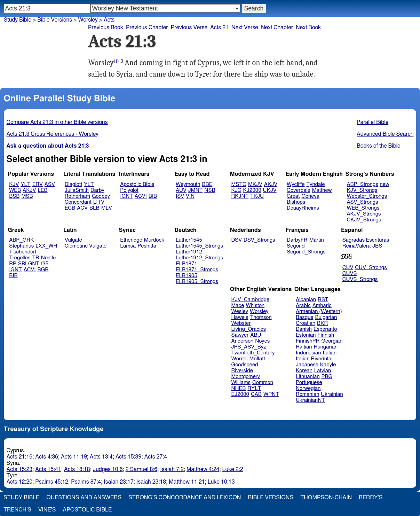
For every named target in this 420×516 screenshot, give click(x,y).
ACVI (141, 196)
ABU (256, 335)
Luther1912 (189, 252)
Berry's (371, 498)
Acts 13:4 (101, 457)
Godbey (101, 196)
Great (293, 196)
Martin (317, 240)
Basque (305, 317)
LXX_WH (46, 246)
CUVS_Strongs (360, 279)
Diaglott (73, 184)
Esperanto (325, 329)
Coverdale (299, 190)
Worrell (240, 359)
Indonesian (308, 353)
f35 (45, 264)
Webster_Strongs (367, 196)
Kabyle (328, 365)
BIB (153, 196)
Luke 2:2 (232, 469)
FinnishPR (308, 341)
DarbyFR (297, 240)
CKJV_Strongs (364, 220)
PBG (327, 377)
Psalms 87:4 (86, 482)
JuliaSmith (77, 190)
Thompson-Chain (326, 498)
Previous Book (106, 28)
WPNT (271, 394)
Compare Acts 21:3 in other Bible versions (57, 122)
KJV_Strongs (362, 190)
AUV (181, 190)
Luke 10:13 (221, 482)
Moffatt (257, 359)
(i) (116, 61)
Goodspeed (245, 365)
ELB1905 (187, 276)
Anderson (243, 341)
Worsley (88, 20)
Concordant (78, 202)
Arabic (303, 306)
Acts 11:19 (74, 457)
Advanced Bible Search (385, 134)
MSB (27, 196)
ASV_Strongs (362, 202)
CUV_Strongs (371, 268)
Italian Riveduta (314, 359)
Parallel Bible (373, 122)
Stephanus (21, 246)
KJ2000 (252, 190)
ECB (70, 208)
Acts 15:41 (48, 469)
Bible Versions (55, 20)
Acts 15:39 (129, 457)
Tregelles (20, 258)
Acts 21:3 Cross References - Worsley (53, 134)
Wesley (240, 311)
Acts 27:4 (156, 457)
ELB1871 (187, 264)
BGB (43, 270)
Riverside (242, 371)
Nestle (48, 258)
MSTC (239, 184)
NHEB (239, 388)
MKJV (255, 184)
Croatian (306, 323)
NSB (210, 190)
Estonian (306, 335)
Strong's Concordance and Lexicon (185, 498)
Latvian (323, 371)
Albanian (306, 300)
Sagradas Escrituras (366, 240)
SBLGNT (29, 264)
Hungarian (326, 347)
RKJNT (240, 196)
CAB (256, 394)
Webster (241, 323)
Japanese (307, 365)
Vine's (47, 510)
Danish (304, 329)
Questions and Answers (84, 498)
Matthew (322, 190)
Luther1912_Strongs (199, 258)
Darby (97, 190)
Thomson (261, 317)
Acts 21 (219, 28)
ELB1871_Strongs (197, 270)
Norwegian (308, 388)
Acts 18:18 (77, 469)
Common (263, 382)
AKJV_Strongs (364, 214)
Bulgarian (326, 317)
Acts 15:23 (20, 469)
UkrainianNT (310, 400)
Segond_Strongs (306, 252)
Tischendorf (23, 252)
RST (323, 300)
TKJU (257, 196)
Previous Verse (189, 28)
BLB (94, 208)
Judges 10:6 (108, 469)
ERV (38, 184)
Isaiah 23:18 (151, 482)
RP (13, 264)
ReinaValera (356, 246)
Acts (109, 20)
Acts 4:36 (47, 457)
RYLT (254, 388)
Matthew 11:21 (187, 482)
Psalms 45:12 (52, 482)
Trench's (17, 510)
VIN (190, 196)
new (385, 184)
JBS (377, 246)
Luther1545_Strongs (199, 246)
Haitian (304, 347)
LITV (99, 202)
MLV (107, 208)
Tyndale (316, 184)
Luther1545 (189, 240)
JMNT (196, 190)
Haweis (240, 317)
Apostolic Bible (87, 510)
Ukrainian (332, 394)
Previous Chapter (147, 28)
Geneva (310, 196)
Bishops (296, 202)
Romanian (307, 394)
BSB (14, 196)
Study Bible (18, 20)
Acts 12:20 (20, 482)
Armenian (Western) (319, 311)
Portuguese (309, 382)
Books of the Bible (379, 146)
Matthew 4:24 (203, 469)
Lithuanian (308, 377)
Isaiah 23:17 (118, 482)
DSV (237, 240)
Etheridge (131, 240)
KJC (236, 190)
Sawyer (240, 335)
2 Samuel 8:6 (142, 469)
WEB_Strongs (363, 208)
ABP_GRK (21, 240)
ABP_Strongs (362, 184)
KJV (14, 184)
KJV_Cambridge (251, 300)
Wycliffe (296, 184)
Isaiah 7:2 (172, 469)
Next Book (308, 28)
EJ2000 (240, 394)
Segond (296, 246)
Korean (304, 371)
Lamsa (128, 246)
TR (35, 258)
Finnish (326, 335)
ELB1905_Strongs (197, 282)
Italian (330, 353)
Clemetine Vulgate (86, 246)
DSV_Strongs (259, 240)
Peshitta (147, 246)
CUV (348, 268)
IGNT (126, 196)
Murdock (154, 240)
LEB (42, 190)
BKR (322, 323)
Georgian (332, 341)
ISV (180, 196)
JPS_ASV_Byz (249, 347)
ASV (50, 184)
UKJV (270, 190)
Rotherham (77, 196)
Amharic (322, 306)
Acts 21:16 (20, 457)
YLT (25, 184)
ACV (82, 208)
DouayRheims (303, 208)
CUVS (350, 273)
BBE (207, 184)
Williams (241, 382)
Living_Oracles (249, 329)
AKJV (29, 190)
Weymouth (188, 184)
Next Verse (245, 28)
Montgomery (246, 377)
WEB (15, 190)
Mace (238, 306)
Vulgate (73, 240)
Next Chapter (277, 28)
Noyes (262, 341)
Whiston (255, 306)
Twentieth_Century (253, 353)
